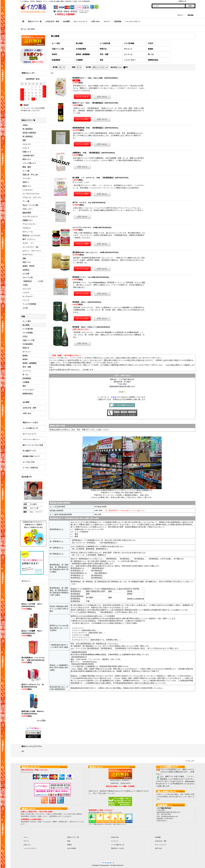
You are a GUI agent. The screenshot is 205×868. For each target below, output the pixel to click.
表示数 (55, 67)
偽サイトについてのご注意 (33, 445)
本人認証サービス (29, 451)
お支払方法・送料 (29, 408)
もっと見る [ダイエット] (41, 721)
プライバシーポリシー (31, 439)
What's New (115, 837)
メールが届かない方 (30, 428)
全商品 (25, 125)
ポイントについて (29, 434)
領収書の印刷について (31, 456)
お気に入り (27, 845)
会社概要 (26, 402)
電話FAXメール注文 (30, 423)
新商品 (69, 845)
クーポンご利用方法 (30, 468)
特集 (69, 841)
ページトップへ (190, 761)
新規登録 (190, 15)
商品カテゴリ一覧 (73, 837)
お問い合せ (27, 413)
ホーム (26, 837)
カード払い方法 (29, 462)
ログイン (180, 15)
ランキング (115, 841)
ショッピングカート (30, 848)
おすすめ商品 (72, 848)
